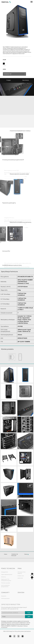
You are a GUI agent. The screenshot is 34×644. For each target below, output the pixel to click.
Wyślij (29, 613)
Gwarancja (3, 577)
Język (29, 617)
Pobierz (26, 554)
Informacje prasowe (5, 598)
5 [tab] (20, 37)
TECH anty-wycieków (6, 583)
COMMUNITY (5, 592)
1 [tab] (11, 37)
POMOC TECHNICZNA (8, 568)
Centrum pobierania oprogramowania (5, 586)
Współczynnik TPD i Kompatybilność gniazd (6, 580)
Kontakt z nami (21, 576)
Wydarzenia (4, 596)
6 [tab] (23, 37)
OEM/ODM (21, 592)
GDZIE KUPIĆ (20, 578)
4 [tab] (18, 37)
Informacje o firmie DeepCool (22, 573)
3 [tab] (16, 37)
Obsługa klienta (5, 572)
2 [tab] (14, 37)
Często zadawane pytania (7, 574)
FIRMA (20, 568)
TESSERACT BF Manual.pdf (15, 555)
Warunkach (20, 626)
